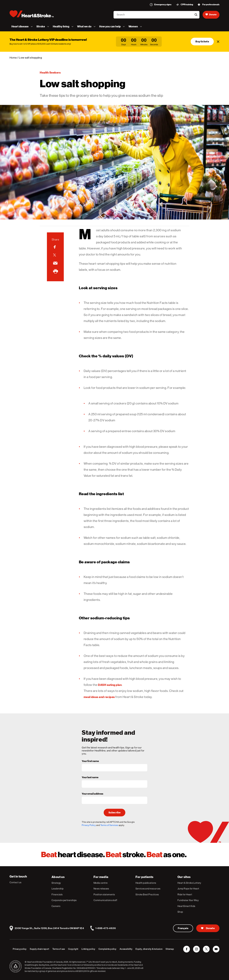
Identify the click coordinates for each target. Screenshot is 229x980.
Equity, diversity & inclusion (149, 949)
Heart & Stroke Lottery (189, 883)
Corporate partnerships (64, 900)
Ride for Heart (185, 894)
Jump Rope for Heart (188, 889)
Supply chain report (39, 949)
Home (13, 58)
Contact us (16, 882)
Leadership (58, 889)
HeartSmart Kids (186, 906)
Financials (57, 894)
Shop (180, 912)
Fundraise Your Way (188, 900)
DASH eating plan (110, 685)
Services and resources (148, 889)
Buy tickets (202, 42)
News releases (101, 889)
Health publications (146, 883)
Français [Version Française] (183, 928)
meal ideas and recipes (99, 697)
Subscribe (114, 813)
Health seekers (50, 73)
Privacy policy (20, 949)
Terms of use (59, 949)
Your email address (92, 794)
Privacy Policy (89, 825)
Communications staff (105, 900)
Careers (56, 906)
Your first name (90, 761)
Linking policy (88, 949)
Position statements (104, 894)
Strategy (56, 883)
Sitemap (170, 949)
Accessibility (126, 949)
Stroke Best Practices (147, 894)
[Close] (218, 42)
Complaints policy (107, 949)
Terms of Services (109, 825)
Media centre (101, 883)
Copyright (73, 949)
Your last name (90, 778)
